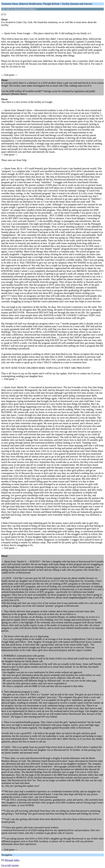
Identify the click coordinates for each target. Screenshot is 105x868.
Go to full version (10, 865)
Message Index (12, 860)
